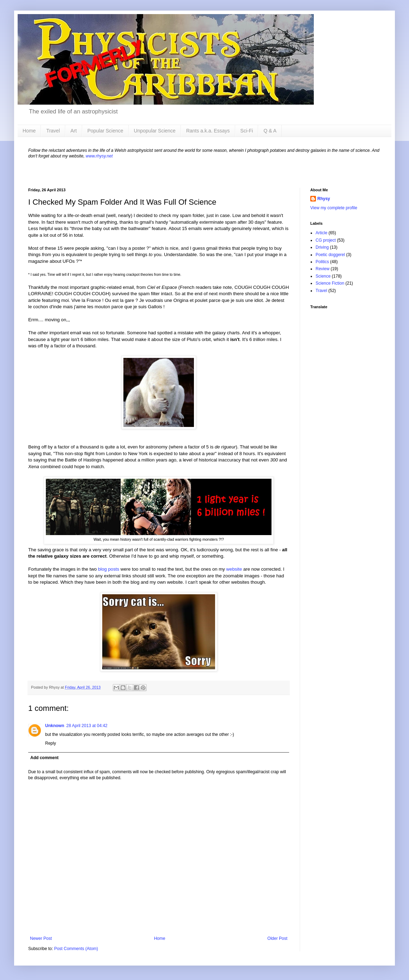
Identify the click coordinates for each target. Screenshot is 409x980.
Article (321, 233)
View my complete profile (334, 208)
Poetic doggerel (330, 255)
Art (74, 131)
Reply (51, 743)
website (234, 569)
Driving (322, 247)
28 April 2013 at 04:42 (87, 726)
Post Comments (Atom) (76, 949)
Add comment (44, 758)
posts (114, 569)
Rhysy (324, 199)
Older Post (277, 938)
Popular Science (105, 131)
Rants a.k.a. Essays (208, 131)
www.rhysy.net (99, 156)
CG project (326, 240)
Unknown (55, 726)
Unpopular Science (155, 131)
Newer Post (41, 938)
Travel (53, 131)
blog (102, 569)
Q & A (270, 131)
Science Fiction (330, 283)
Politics (322, 262)
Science (323, 276)
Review (322, 269)
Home (29, 131)
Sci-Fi (247, 131)
